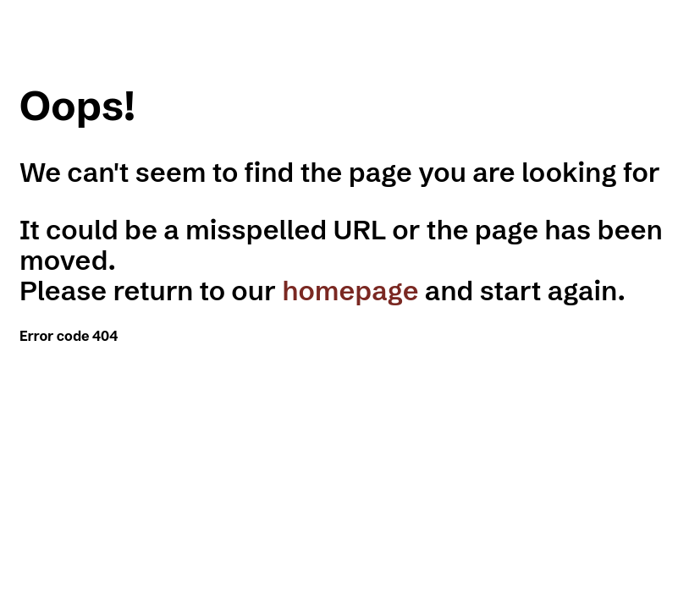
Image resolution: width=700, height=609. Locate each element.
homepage (350, 291)
